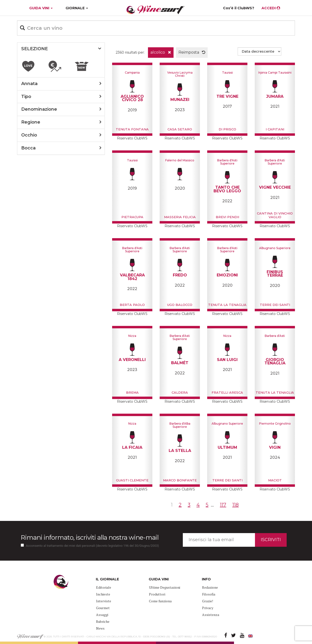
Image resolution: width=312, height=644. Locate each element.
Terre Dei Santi (275, 305)
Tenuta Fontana (132, 129)
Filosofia (209, 594)
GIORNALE (77, 8)
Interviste (104, 601)
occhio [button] (29, 135)
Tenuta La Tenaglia (227, 305)
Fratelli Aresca (227, 392)
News (100, 628)
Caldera (180, 392)
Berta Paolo (132, 305)
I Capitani (275, 129)
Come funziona (160, 601)
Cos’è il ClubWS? (239, 8)
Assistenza (211, 615)
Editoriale (104, 587)
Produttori (157, 594)
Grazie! (208, 601)
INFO (206, 579)
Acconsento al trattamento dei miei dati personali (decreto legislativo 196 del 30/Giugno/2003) (92, 546)
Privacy (208, 608)
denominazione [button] (39, 109)
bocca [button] (28, 148)
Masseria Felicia (180, 217)
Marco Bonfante (180, 480)
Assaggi (102, 615)
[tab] (61, 49)
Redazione (210, 587)
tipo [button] (26, 97)
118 (235, 505)
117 (223, 505)
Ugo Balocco (180, 305)
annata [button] (29, 84)
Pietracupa (132, 217)
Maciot (275, 480)
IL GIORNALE (107, 579)
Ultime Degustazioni (165, 587)
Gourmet (103, 608)
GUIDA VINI (40, 8)
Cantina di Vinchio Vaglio (275, 215)
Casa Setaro (180, 129)
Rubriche (103, 621)
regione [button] (31, 122)
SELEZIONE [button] (34, 49)
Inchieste (103, 594)
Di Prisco (227, 129)
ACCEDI (271, 8)
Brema (132, 392)
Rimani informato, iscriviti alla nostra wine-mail (90, 537)
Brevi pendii (227, 217)
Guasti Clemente (132, 480)
